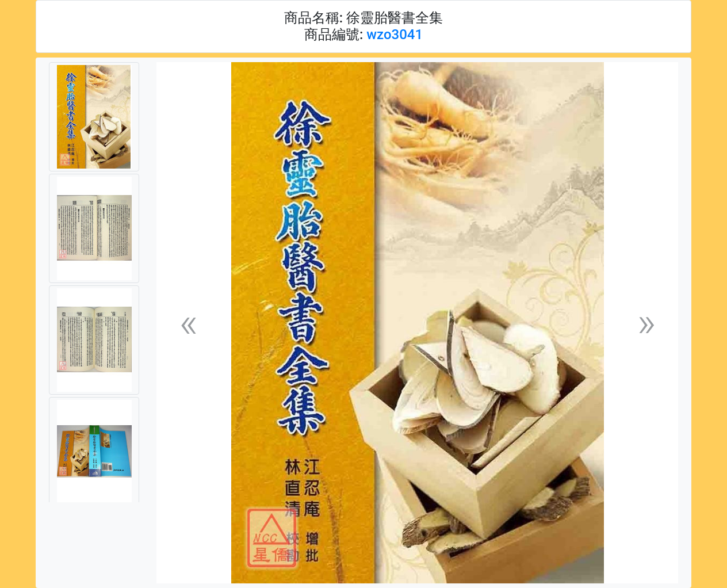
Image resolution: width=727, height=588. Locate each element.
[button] (188, 323)
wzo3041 (395, 35)
